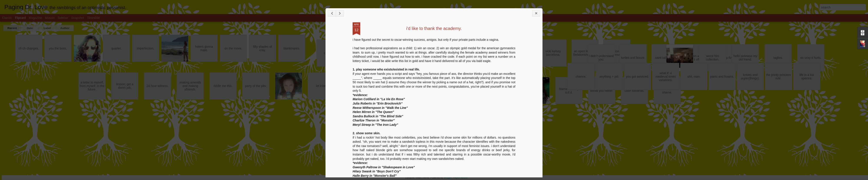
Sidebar (63, 18)
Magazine (35, 18)
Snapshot (78, 18)
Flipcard (20, 18)
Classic (7, 18)
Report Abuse (460, 178)
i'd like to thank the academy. (434, 28)
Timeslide (93, 18)
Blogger (448, 178)
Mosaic (50, 18)
